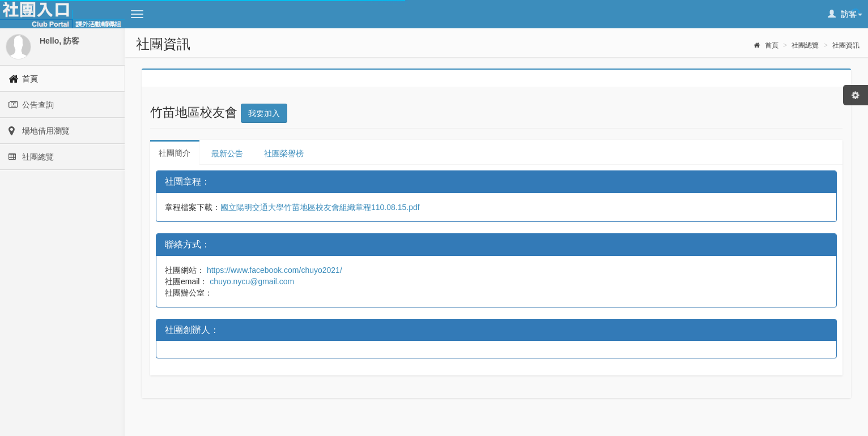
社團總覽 (805, 45)
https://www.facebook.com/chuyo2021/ (273, 270)
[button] (137, 14)
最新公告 (227, 153)
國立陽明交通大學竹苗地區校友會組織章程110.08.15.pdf (320, 207)
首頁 (766, 45)
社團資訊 (846, 45)
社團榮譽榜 (284, 153)
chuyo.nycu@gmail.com (251, 281)
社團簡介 (175, 153)
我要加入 (264, 113)
